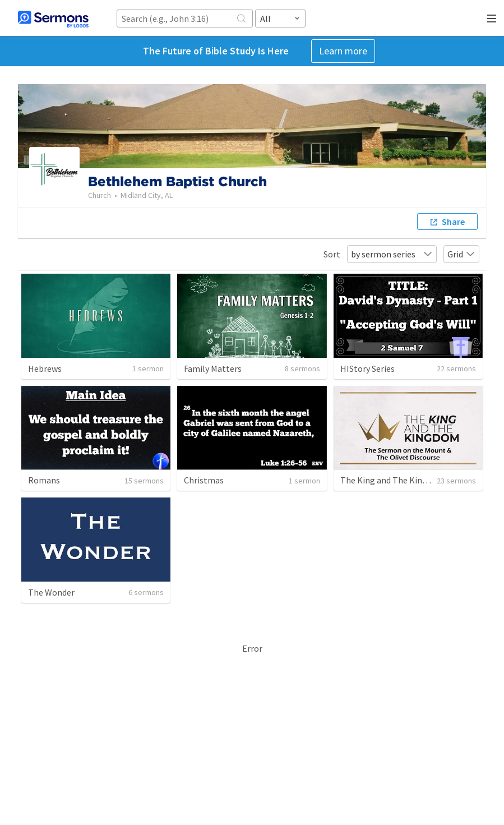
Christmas (204, 480)
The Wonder (51, 592)
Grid (461, 254)
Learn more (343, 51)
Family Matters (213, 368)
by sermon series (392, 254)
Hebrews (45, 368)
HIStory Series (367, 368)
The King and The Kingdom (392, 480)
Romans (44, 480)
